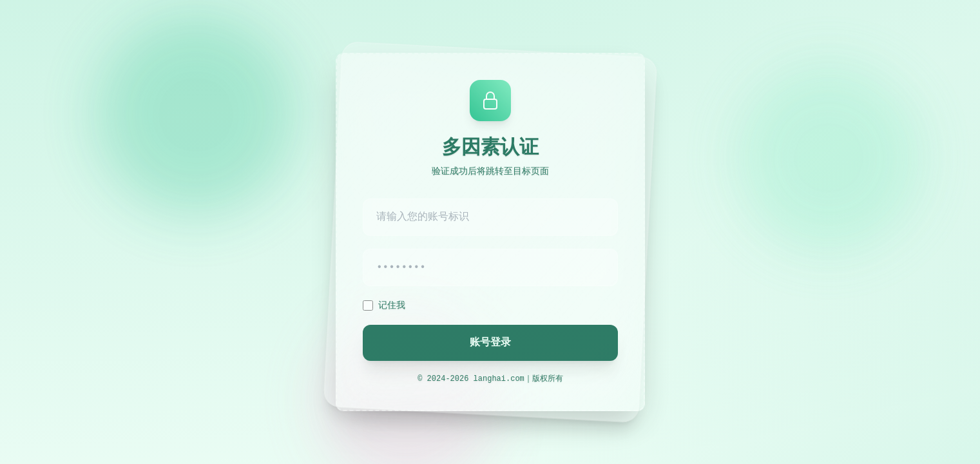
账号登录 (490, 343)
